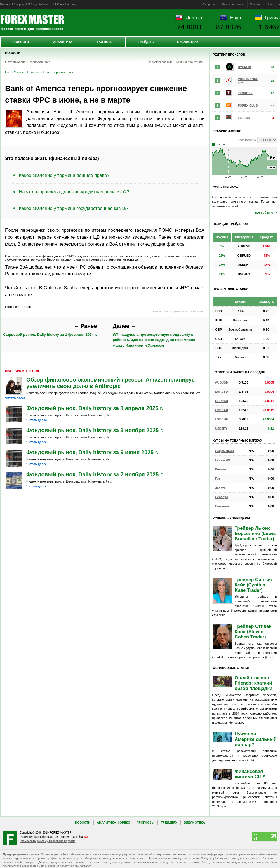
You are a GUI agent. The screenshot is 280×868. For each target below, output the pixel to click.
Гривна (272, 18)
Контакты (274, 4)
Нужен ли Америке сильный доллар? (256, 739)
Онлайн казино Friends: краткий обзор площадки (254, 683)
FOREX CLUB (248, 105)
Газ (218, 479)
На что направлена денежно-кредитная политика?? (74, 192)
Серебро (222, 497)
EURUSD (222, 392)
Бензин (221, 469)
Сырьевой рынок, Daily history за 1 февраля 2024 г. (50, 330)
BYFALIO (244, 67)
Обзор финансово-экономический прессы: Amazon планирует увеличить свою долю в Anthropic (112, 383)
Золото (221, 488)
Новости (21, 42)
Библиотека (188, 42)
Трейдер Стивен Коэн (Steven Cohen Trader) (253, 632)
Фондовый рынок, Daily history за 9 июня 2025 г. (92, 452)
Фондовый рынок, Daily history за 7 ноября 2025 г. (95, 474)
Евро (236, 18)
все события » (266, 212)
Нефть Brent (224, 451)
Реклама (256, 4)
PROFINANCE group (248, 81)
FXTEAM (244, 118)
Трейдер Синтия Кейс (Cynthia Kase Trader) (253, 585)
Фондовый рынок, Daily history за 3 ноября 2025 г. (95, 430)
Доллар (194, 18)
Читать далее (15, 398)
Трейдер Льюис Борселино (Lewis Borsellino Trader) (255, 533)
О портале (209, 4)
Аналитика (63, 42)
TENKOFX (245, 93)
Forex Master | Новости (32, 23)
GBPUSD (222, 401)
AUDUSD (222, 382)
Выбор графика (246, 140)
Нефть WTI (223, 460)
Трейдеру (146, 42)
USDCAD (222, 410)
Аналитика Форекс (113, 822)
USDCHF (222, 419)
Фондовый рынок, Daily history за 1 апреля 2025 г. (95, 408)
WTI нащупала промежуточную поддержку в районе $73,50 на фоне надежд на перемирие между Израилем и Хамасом (154, 335)
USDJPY (221, 429)
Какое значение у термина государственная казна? (74, 208)
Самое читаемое (233, 4)
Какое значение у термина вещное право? (64, 175)
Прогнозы (104, 42)
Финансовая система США (250, 774)
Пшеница (222, 506)
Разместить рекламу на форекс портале (48, 841)
